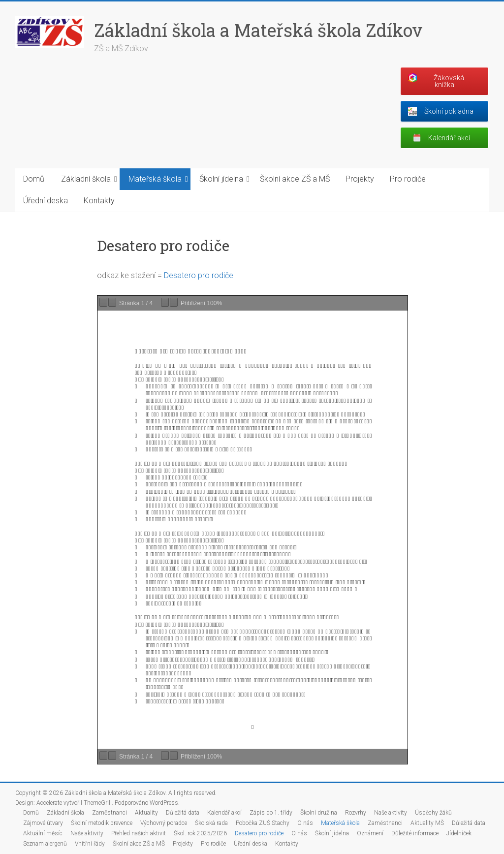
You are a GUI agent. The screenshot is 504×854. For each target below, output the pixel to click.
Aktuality (146, 813)
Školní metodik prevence (102, 823)
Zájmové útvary (43, 823)
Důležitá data (183, 813)
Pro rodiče (408, 179)
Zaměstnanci (110, 813)
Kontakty (99, 201)
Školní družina (319, 813)
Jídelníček (459, 833)
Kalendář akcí (224, 813)
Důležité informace (415, 833)
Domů (34, 179)
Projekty (360, 179)
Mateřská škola (155, 179)
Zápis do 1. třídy (271, 813)
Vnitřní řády (90, 844)
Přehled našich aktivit (139, 833)
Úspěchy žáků (433, 813)
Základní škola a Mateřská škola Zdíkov (258, 30)
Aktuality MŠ (427, 823)
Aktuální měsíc (43, 833)
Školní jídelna (221, 179)
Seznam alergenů (45, 844)
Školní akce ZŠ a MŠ (295, 179)
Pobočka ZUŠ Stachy (263, 823)
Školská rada (211, 823)
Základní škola (86, 179)
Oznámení (370, 833)
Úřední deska (46, 201)
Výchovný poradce (164, 823)
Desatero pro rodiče (199, 275)
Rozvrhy (356, 813)
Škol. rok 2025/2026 (200, 833)
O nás (305, 823)
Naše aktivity (391, 813)
